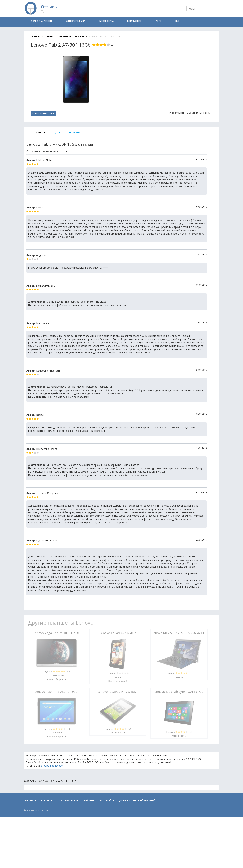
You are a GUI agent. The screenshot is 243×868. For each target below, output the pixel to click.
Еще (177, 21)
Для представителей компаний (137, 800)
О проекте (30, 800)
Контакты (47, 800)
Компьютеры (135, 21)
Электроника (106, 21)
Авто (159, 21)
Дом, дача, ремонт (41, 21)
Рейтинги (89, 800)
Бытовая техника (75, 21)
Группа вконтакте (68, 800)
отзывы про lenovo (52, 766)
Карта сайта (107, 800)
